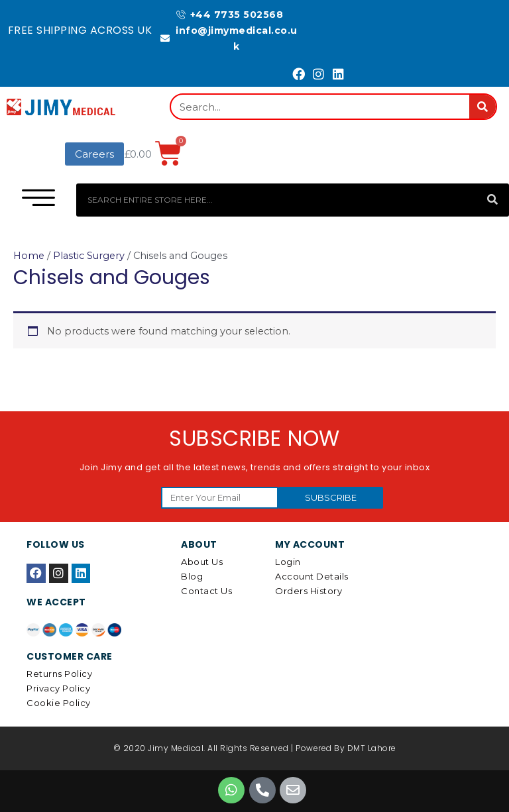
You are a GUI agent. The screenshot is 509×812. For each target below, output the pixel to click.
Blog (192, 576)
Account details (312, 576)
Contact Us (206, 591)
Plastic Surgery (89, 256)
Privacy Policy (58, 688)
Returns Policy (59, 674)
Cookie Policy (59, 703)
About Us (202, 562)
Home (29, 256)
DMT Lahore (372, 748)
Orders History (309, 591)
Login (288, 562)
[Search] (482, 107)
